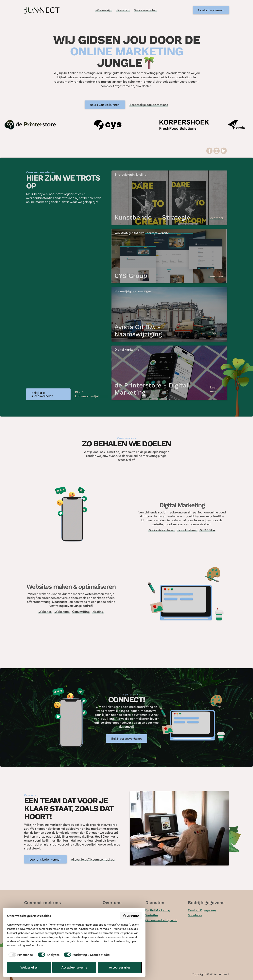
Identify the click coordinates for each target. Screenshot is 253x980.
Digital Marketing (158, 910)
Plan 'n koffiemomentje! (87, 394)
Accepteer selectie (74, 967)
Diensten (123, 10)
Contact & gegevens (202, 910)
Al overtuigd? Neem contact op (93, 859)
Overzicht (131, 916)
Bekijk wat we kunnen (105, 105)
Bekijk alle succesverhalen (42, 394)
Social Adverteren (162, 530)
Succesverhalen (145, 10)
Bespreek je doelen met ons (149, 105)
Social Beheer (187, 530)
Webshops (62, 612)
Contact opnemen (211, 10)
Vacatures (195, 915)
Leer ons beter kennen (45, 859)
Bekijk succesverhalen (126, 739)
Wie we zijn (104, 10)
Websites (45, 612)
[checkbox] (20, 955)
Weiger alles (29, 967)
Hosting (98, 612)
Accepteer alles (120, 967)
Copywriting (81, 612)
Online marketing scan (161, 920)
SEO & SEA (208, 530)
